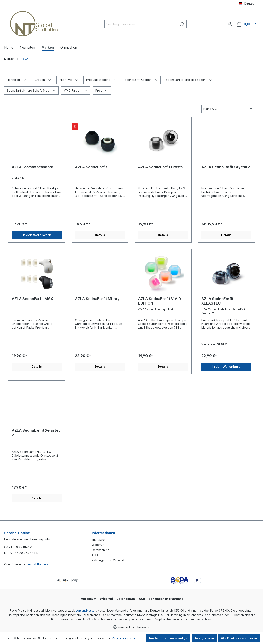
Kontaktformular (38, 564)
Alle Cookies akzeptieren (239, 638)
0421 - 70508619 (18, 547)
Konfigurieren (204, 638)
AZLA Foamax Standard (33, 167)
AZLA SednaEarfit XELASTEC (217, 301)
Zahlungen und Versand (108, 560)
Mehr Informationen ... (125, 638)
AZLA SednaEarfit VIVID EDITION (160, 301)
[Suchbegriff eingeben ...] (141, 24)
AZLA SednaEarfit (91, 167)
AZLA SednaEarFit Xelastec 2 (36, 433)
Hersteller (17, 79)
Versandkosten (86, 611)
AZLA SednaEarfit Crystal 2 (226, 167)
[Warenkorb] (247, 24)
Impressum (99, 540)
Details (100, 235)
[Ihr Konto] (230, 24)
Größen (43, 79)
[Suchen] (182, 24)
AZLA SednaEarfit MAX (32, 299)
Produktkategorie (102, 79)
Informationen (103, 533)
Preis (102, 90)
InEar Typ (69, 79)
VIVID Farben (76, 90)
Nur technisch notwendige (168, 638)
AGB (95, 555)
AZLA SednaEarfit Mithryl (98, 299)
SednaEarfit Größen (141, 79)
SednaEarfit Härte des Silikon (189, 79)
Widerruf (98, 545)
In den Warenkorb (37, 235)
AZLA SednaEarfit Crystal (161, 167)
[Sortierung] (228, 109)
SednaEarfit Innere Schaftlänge (31, 90)
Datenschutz (100, 550)
